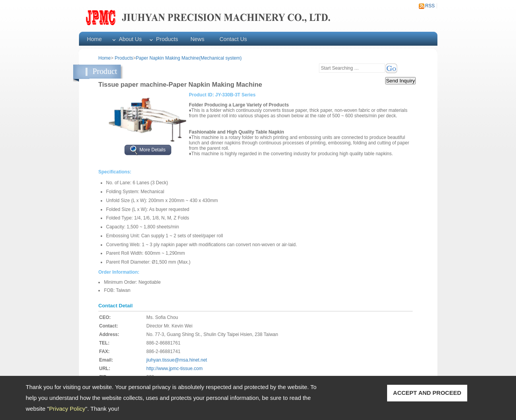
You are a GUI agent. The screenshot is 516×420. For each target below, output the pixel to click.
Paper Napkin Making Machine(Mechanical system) (189, 58)
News (197, 39)
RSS (430, 6)
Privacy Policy (67, 409)
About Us (130, 39)
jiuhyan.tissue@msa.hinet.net (177, 360)
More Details (152, 150)
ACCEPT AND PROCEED (427, 393)
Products (167, 39)
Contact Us (233, 39)
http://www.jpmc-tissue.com (174, 369)
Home (94, 39)
